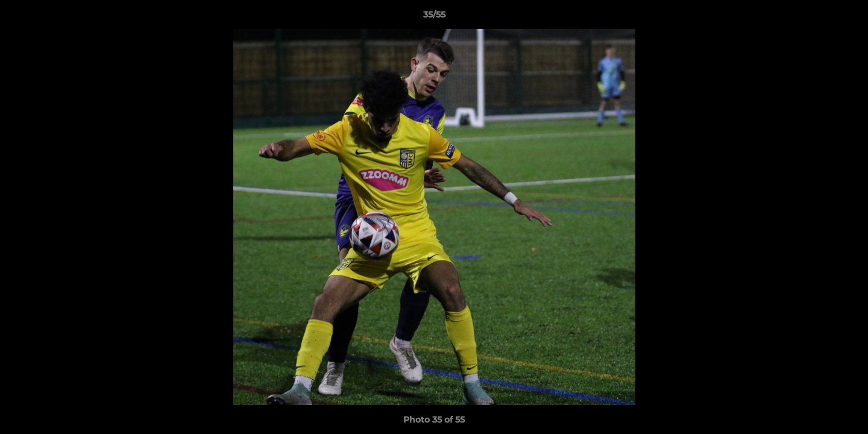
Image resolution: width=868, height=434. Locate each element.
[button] (846, 17)
